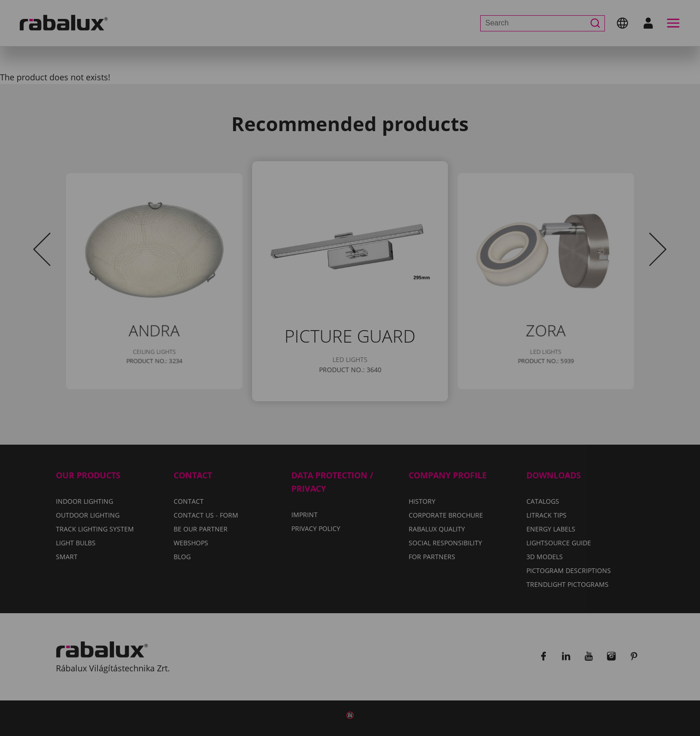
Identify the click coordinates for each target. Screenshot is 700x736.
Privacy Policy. (386, 387)
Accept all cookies (445, 414)
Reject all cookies (344, 414)
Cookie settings (249, 414)
